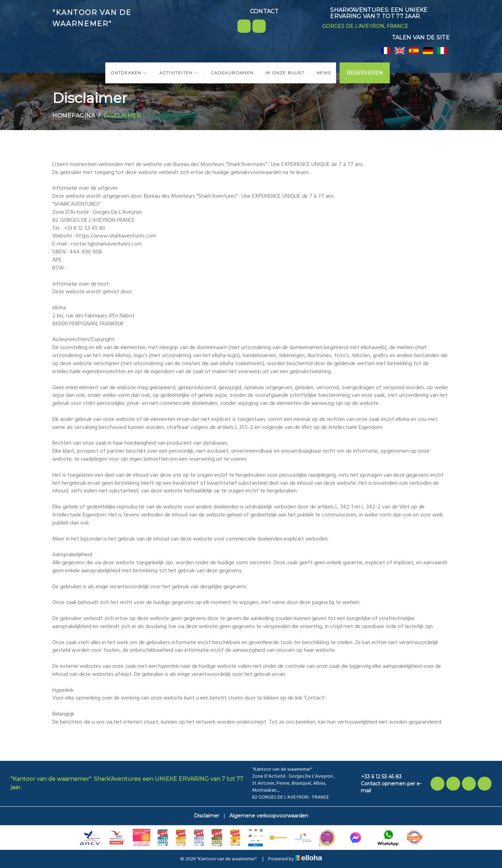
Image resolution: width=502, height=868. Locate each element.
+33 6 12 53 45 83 (377, 777)
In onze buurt (285, 73)
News (324, 73)
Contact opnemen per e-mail (387, 787)
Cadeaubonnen (232, 73)
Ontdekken (129, 73)
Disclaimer (207, 816)
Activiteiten (179, 73)
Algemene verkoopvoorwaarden (269, 816)
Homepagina (74, 116)
